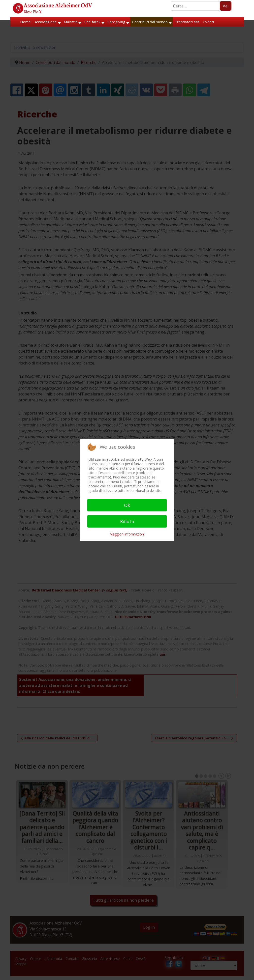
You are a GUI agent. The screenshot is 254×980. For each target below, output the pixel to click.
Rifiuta (127, 521)
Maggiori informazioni (127, 534)
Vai (226, 6)
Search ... (171, 1)
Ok (127, 505)
